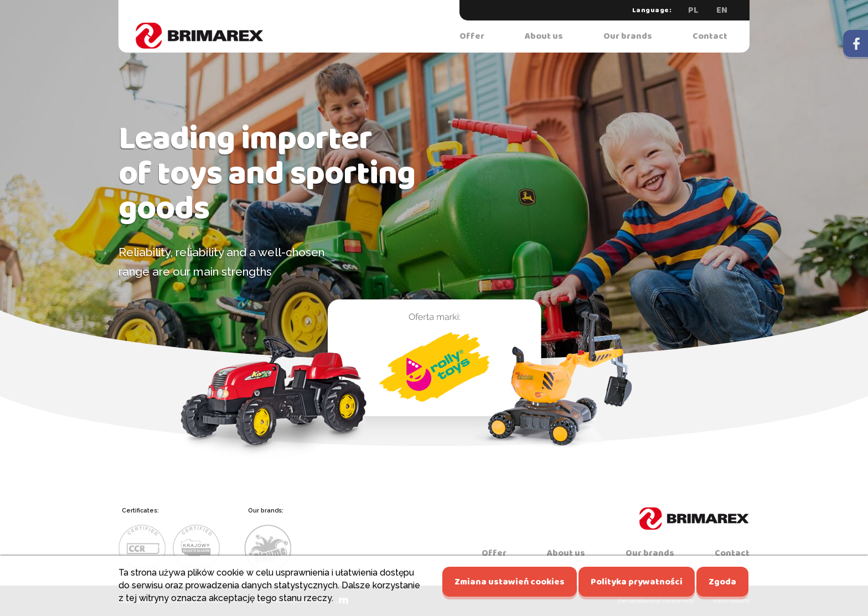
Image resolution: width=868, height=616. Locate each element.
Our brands (628, 36)
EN (722, 10)
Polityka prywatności (637, 582)
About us (544, 36)
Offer (472, 36)
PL (693, 10)
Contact (710, 36)
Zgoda (722, 582)
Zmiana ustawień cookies (510, 582)
